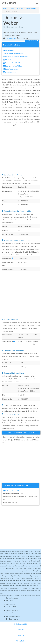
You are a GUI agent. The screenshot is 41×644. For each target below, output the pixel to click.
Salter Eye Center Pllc (12, 491)
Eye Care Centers (12, 619)
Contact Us (21, 635)
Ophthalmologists (12, 598)
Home (5, 9)
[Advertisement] (20, 150)
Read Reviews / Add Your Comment (21, 432)
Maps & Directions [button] (32, 41)
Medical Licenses (10, 60)
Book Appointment (11, 69)
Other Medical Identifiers (13, 63)
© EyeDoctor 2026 (21, 624)
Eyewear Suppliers (12, 613)
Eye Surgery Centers (13, 617)
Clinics (12, 9)
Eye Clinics (10, 600)
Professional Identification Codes (15, 57)
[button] (12, 258)
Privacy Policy (21, 641)
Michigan (20, 9)
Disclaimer (21, 630)
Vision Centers (11, 607)
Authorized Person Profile (13, 54)
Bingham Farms (31, 9)
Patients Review (10, 72)
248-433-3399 (11, 38)
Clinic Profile (9, 51)
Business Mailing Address (13, 66)
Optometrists (10, 604)
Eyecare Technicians (13, 610)
